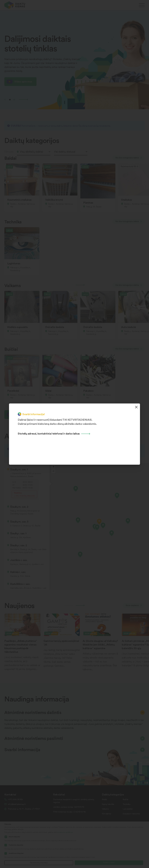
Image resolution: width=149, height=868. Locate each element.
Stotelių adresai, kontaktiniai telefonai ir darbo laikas (49, 433)
